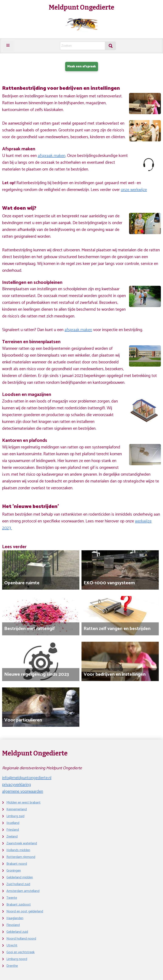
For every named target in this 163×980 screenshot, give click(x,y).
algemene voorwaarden (23, 792)
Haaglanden (15, 918)
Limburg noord (17, 959)
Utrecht (12, 945)
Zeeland (12, 837)
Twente (12, 898)
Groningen (14, 871)
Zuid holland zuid (18, 884)
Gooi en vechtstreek (20, 952)
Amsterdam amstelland (23, 891)
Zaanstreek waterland (22, 843)
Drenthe (12, 966)
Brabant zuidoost (19, 905)
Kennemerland (17, 809)
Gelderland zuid (17, 932)
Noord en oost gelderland (25, 911)
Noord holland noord (21, 939)
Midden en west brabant (23, 803)
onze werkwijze (134, 190)
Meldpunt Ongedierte (81, 7)
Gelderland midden (20, 877)
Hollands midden (18, 850)
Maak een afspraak (82, 66)
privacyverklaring (17, 785)
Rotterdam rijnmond (21, 857)
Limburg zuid (15, 816)
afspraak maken (52, 156)
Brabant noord (17, 864)
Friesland (13, 830)
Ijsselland (13, 823)
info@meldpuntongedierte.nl (27, 778)
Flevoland (13, 925)
